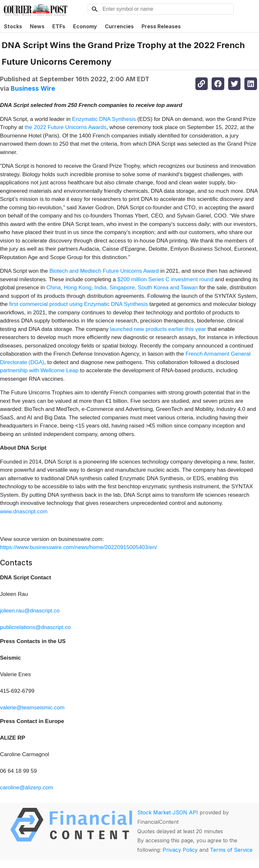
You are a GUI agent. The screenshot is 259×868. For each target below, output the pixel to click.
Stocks (13, 26)
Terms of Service (231, 850)
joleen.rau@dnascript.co (30, 611)
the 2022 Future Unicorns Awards (66, 127)
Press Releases (161, 26)
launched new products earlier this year (158, 329)
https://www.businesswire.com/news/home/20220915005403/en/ (79, 547)
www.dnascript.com (24, 512)
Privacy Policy (180, 850)
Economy (85, 26)
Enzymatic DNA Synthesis (104, 119)
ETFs (59, 26)
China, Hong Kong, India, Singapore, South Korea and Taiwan (122, 288)
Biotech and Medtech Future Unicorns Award (104, 271)
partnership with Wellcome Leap (39, 370)
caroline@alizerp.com (27, 788)
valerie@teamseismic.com (32, 708)
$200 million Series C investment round (166, 279)
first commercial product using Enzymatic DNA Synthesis (78, 304)
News (37, 26)
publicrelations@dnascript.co (35, 627)
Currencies (119, 26)
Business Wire (33, 88)
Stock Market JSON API (168, 812)
